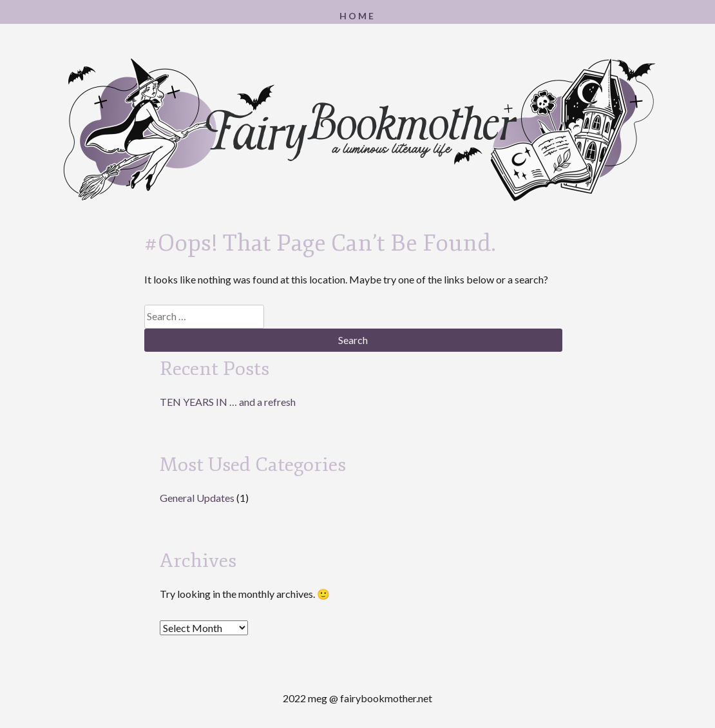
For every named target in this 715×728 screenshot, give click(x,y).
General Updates (197, 498)
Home (357, 16)
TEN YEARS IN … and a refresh (228, 402)
